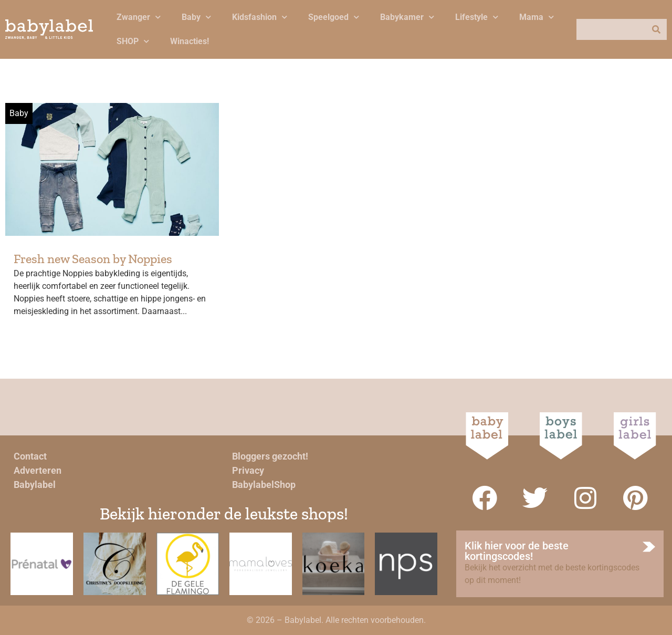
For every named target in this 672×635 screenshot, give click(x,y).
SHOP (133, 41)
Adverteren (38, 470)
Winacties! (190, 41)
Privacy (248, 470)
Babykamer (407, 17)
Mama (537, 17)
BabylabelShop (264, 485)
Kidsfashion (260, 17)
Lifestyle (477, 17)
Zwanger (139, 17)
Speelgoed (334, 17)
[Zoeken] (656, 29)
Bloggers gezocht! (270, 456)
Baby (196, 17)
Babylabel (35, 485)
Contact (30, 456)
